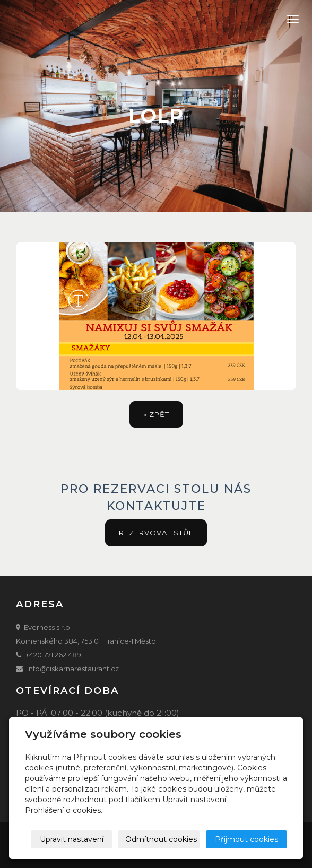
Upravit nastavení (72, 839)
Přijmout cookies (246, 839)
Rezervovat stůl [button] (156, 533)
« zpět (156, 414)
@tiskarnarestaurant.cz (79, 669)
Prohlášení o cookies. (64, 810)
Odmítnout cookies (161, 839)
